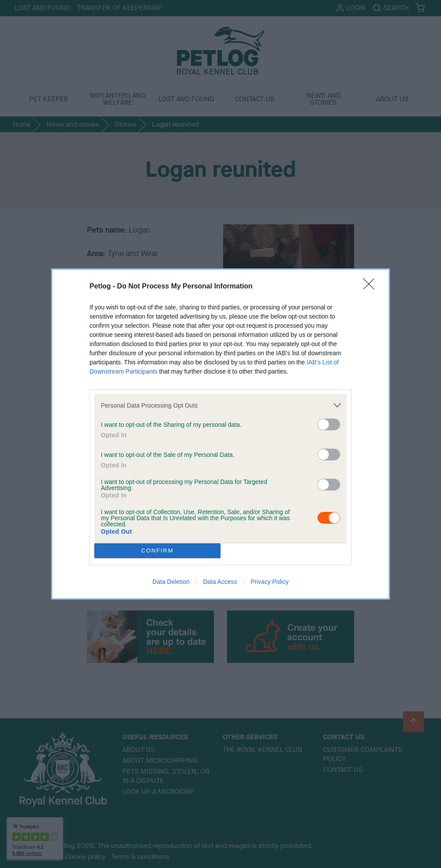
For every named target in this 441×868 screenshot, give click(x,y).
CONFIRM (157, 551)
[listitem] (220, 405)
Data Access (220, 582)
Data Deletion (171, 582)
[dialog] (220, 434)
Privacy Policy (270, 582)
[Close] (372, 287)
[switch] (329, 424)
